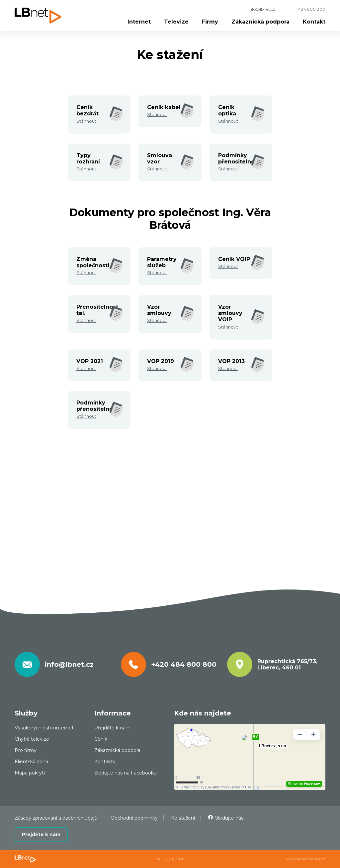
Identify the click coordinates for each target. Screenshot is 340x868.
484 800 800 (312, 9)
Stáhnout (86, 121)
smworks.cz (314, 859)
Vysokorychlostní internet (44, 728)
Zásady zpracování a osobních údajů (56, 818)
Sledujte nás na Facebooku (126, 773)
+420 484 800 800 (184, 664)
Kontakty (105, 762)
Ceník (101, 739)
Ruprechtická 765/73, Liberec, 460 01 (287, 664)
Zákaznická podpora (260, 22)
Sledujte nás (229, 818)
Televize (176, 22)
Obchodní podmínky (134, 818)
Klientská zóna (31, 762)
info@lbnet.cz (262, 9)
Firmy (210, 22)
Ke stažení (183, 818)
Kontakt (314, 22)
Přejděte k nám (112, 728)
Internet (139, 22)
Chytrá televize (32, 739)
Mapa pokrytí (30, 773)
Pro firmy (26, 750)
